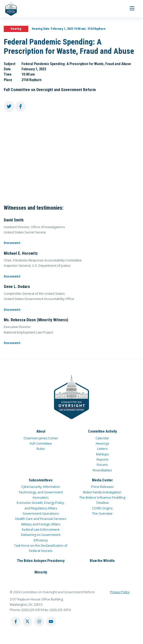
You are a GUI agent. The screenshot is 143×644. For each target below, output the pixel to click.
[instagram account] (39, 621)
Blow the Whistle (102, 561)
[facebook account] (16, 621)
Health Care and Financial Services (41, 519)
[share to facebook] (21, 106)
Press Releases (102, 487)
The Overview (102, 514)
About (41, 431)
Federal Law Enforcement (41, 530)
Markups (102, 454)
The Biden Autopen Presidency (41, 561)
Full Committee (41, 443)
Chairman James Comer (41, 438)
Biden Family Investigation (102, 492)
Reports (102, 459)
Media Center (102, 480)
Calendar (102, 438)
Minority (41, 572)
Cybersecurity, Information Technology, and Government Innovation (41, 492)
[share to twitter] (9, 106)
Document (12, 243)
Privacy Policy (120, 592)
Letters (102, 449)
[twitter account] (27, 621)
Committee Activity (102, 431)
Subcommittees (41, 480)
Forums (102, 465)
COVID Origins (102, 508)
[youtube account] (51, 621)
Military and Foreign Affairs (41, 524)
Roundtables (102, 470)
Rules (41, 449)
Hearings (102, 443)
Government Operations (41, 514)
